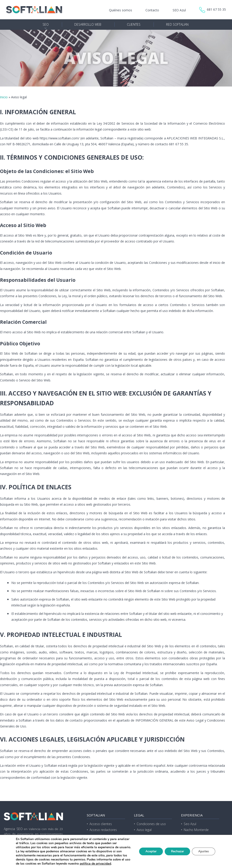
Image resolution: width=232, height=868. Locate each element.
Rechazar (175, 849)
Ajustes (203, 849)
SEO (46, 24)
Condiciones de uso (151, 824)
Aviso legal (144, 830)
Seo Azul (190, 824)
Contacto (152, 10)
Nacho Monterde (196, 830)
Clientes (134, 24)
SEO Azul (179, 10)
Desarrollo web (88, 24)
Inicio (4, 97)
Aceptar (147, 849)
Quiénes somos (121, 10)
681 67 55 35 (216, 9)
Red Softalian (177, 24)
